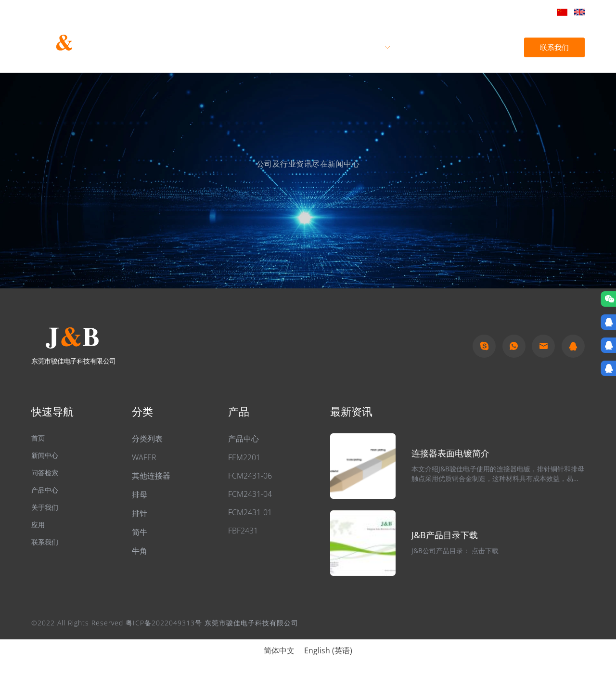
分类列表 (147, 439)
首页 (264, 47)
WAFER (144, 457)
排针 (140, 513)
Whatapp (514, 346)
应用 (414, 47)
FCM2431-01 (250, 512)
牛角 (140, 551)
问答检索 (47, 476)
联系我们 (553, 47)
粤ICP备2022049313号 (164, 623)
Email (543, 346)
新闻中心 (462, 47)
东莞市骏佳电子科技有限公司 (65, 61)
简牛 (140, 532)
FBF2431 (243, 531)
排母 (140, 494)
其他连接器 (151, 476)
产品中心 (367, 47)
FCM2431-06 (250, 476)
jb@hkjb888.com (517, 11)
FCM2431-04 (250, 494)
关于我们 (311, 47)
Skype (484, 346)
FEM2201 (244, 457)
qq (573, 346)
